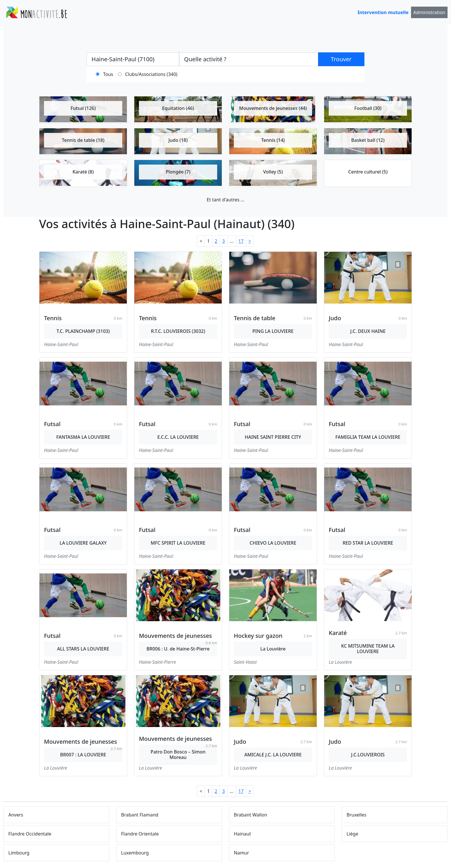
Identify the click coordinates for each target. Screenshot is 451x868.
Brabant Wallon (251, 815)
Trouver (341, 59)
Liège (352, 834)
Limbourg (19, 853)
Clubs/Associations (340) (151, 74)
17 (241, 241)
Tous (108, 74)
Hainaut (242, 834)
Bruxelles (357, 815)
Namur (241, 853)
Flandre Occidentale (30, 834)
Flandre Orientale (140, 834)
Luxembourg (135, 853)
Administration (429, 12)
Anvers (16, 815)
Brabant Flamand (140, 815)
